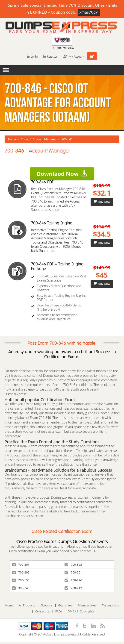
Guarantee (65, 605)
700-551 (73, 572)
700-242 (73, 588)
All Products (27, 605)
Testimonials (110, 605)
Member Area (87, 605)
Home (12, 139)
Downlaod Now (62, 174)
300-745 (21, 588)
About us (47, 605)
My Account (74, 57)
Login (32, 57)
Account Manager (44, 139)
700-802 (21, 572)
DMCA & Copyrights (81, 611)
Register (50, 57)
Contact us (42, 611)
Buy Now (102, 202)
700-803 (73, 565)
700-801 (21, 565)
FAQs (59, 611)
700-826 (73, 580)
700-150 (21, 580)
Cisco (24, 139)
